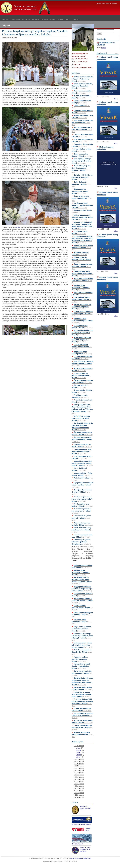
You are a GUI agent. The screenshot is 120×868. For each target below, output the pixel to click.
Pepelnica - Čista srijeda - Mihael (82, 145)
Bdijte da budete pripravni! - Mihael (81, 184)
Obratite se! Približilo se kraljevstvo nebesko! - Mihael (82, 177)
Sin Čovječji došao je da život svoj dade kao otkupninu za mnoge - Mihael (82, 426)
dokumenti (77, 19)
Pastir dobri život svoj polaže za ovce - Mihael (82, 530)
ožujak (78, 752)
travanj (78, 750)
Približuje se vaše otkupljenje (80, 396)
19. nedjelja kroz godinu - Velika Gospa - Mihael (82, 715)
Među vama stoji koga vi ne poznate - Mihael (82, 615)
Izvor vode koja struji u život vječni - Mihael (82, 129)
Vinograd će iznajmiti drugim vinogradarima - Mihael (81, 666)
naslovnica (6, 19)
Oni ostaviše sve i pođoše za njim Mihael (82, 347)
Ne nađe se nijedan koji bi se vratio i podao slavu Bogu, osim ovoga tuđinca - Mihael (83, 225)
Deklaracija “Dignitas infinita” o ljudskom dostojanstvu (81, 542)
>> (66, 330)
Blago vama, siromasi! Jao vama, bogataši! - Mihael (82, 340)
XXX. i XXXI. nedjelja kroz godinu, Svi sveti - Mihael (81, 418)
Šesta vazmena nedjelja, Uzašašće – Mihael (82, 266)
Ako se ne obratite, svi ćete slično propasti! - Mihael (82, 307)
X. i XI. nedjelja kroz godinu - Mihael (82, 505)
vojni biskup (16, 19)
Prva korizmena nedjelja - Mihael (82, 140)
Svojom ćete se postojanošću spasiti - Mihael (80, 191)
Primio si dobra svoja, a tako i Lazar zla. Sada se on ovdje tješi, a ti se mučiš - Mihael (82, 239)
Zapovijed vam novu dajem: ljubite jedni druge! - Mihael (82, 273)
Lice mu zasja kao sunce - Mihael (82, 135)
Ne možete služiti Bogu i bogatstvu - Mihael (82, 247)
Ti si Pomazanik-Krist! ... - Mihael (82, 457)
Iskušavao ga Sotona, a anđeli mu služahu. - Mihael (82, 601)
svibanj (79, 748)
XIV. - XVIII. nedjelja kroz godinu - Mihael (82, 721)
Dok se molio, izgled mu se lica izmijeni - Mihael (82, 314)
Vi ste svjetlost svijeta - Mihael (82, 150)
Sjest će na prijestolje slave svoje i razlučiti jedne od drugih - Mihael (82, 637)
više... (116, 98)
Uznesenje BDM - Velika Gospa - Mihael (82, 474)
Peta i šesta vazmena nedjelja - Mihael (82, 524)
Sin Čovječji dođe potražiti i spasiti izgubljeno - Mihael (83, 205)
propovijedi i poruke (48, 19)
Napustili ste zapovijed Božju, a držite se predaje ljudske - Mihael (82, 463)
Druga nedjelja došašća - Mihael (82, 391)
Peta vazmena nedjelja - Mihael (82, 92)
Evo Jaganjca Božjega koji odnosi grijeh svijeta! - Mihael (82, 161)
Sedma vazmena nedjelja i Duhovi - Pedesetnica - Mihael (82, 79)
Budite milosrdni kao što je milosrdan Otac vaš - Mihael (82, 333)
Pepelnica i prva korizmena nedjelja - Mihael (82, 321)
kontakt (114, 3)
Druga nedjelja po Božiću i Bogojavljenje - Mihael (81, 375)
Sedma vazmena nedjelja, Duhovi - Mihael (81, 259)
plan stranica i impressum (83, 858)
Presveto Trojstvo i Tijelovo (80, 253)
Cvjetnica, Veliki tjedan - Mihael (82, 112)
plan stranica (106, 3)
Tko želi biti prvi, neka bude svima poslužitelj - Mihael (82, 451)
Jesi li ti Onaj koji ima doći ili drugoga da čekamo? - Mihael (81, 169)
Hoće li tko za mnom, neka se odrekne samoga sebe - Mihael (82, 694)
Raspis (104, 48)
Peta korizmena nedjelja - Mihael (82, 294)
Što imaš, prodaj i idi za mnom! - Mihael (82, 433)
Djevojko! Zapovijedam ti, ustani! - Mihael (82, 492)
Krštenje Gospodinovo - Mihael (82, 369)
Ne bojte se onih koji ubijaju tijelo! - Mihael (83, 734)
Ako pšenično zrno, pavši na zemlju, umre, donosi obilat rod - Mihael (82, 580)
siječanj (79, 757)
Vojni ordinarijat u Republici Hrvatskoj (26, 8)
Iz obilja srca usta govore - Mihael (82, 327)
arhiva (117, 53)
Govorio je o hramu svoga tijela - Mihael (82, 198)
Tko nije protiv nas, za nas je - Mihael (82, 445)
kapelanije (36, 19)
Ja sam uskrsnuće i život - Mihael (82, 116)
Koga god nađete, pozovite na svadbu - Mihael (80, 659)
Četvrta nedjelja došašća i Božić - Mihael (82, 381)
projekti (60, 19)
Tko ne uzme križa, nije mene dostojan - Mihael (82, 727)
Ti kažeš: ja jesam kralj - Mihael (82, 401)
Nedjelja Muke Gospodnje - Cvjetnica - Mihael (81, 288)
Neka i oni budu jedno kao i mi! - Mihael (81, 518)
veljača (79, 755)
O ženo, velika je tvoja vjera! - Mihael (82, 709)
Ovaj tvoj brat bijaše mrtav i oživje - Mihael (82, 299)
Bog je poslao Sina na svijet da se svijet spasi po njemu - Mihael (82, 589)
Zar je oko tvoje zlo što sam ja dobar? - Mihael (82, 673)
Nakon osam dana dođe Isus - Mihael (82, 536)
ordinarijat (26, 19)
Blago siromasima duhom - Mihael (82, 155)
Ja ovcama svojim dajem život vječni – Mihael (82, 280)
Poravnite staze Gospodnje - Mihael (82, 622)
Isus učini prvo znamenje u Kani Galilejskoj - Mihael (83, 363)
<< (3, 330)
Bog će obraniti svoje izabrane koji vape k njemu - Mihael (82, 217)
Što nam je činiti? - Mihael (80, 386)
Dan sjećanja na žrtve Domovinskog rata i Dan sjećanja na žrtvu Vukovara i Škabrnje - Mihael (82, 409)
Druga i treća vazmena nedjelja (82, 102)
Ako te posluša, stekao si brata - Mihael (82, 688)
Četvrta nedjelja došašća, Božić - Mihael (82, 608)
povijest (68, 19)
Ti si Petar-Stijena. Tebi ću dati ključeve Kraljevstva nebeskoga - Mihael (82, 702)
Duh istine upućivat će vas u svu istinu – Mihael (82, 511)
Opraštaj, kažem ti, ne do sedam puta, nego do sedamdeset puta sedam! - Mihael (82, 681)
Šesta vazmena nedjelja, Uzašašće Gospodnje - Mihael (82, 86)
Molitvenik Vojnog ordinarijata (105, 148)
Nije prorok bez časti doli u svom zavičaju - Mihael (83, 485)
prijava (99, 3)
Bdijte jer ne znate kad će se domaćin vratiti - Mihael (81, 629)
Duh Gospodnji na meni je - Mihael (82, 357)
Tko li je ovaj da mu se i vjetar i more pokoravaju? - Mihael (82, 499)
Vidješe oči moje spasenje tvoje (82, 353)
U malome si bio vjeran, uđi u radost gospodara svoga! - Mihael (82, 645)
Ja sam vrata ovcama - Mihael (82, 97)
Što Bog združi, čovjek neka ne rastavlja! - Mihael (82, 439)
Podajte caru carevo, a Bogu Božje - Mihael (82, 652)
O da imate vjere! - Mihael (80, 232)
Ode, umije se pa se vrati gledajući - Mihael (82, 122)
